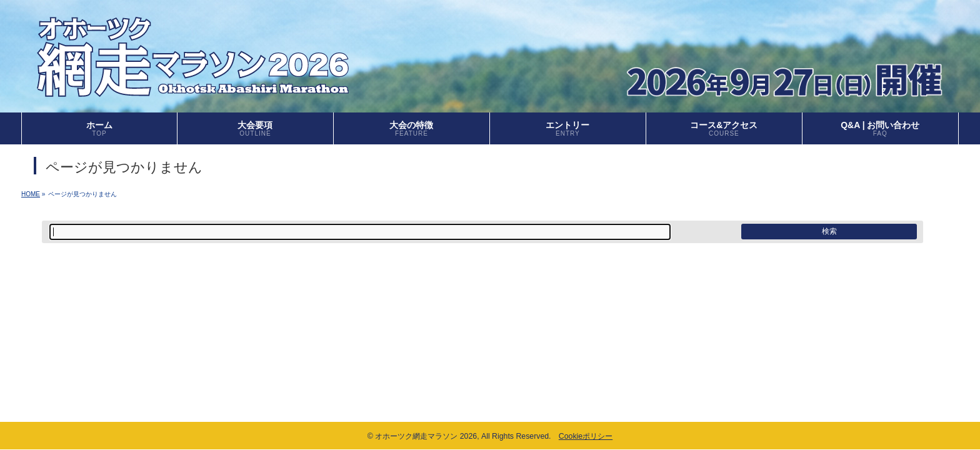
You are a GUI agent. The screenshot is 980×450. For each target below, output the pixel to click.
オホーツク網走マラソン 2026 (426, 436)
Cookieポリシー (586, 436)
